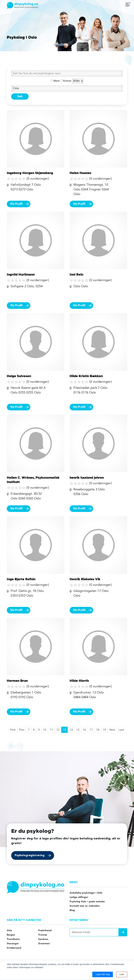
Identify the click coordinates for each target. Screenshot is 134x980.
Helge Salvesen (19, 376)
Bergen (11, 935)
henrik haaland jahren (87, 477)
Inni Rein (76, 274)
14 (71, 730)
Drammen (44, 944)
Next (112, 730)
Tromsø (43, 935)
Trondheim (13, 939)
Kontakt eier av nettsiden (85, 906)
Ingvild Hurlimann (21, 274)
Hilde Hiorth (79, 681)
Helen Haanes (80, 173)
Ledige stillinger (79, 897)
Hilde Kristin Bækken (86, 376)
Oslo (9, 931)
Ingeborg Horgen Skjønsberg (30, 173)
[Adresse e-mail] (98, 932)
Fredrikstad (45, 931)
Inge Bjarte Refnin (21, 579)
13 (65, 730)
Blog (72, 910)
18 (98, 730)
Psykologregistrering (30, 855)
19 (104, 730)
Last (121, 730)
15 (78, 730)
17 (91, 730)
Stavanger (13, 944)
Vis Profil (16, 204)
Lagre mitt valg (103, 974)
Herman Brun (17, 681)
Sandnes (43, 939)
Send (123, 932)
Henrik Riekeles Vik (85, 579)
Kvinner (66, 81)
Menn (55, 81)
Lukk (122, 974)
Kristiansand (14, 948)
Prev (22, 730)
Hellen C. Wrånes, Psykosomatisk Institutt (33, 480)
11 (51, 730)
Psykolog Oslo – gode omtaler (87, 902)
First (13, 730)
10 (45, 730)
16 (84, 730)
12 (58, 730)
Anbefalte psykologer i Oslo (86, 893)
